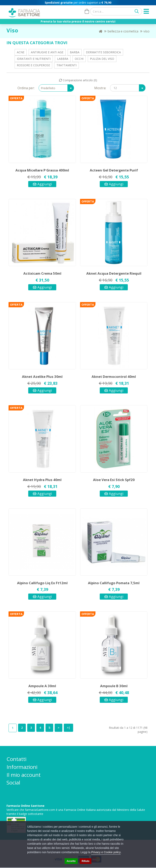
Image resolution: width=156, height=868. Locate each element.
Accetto (71, 861)
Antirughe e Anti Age (47, 52)
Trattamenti (67, 65)
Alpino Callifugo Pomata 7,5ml (114, 583)
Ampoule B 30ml (114, 686)
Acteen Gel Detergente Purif (114, 170)
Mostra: (100, 88)
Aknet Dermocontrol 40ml (114, 377)
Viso (146, 31)
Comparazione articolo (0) (78, 80)
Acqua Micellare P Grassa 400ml (42, 170)
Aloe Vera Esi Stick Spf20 (114, 480)
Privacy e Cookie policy (106, 852)
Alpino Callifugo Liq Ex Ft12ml (42, 583)
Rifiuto (86, 861)
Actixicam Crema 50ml (42, 273)
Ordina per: (26, 88)
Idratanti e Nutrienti (34, 59)
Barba (75, 52)
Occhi (79, 59)
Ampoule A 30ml (42, 686)
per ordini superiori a (78, 3)
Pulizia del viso (102, 59)
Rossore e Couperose (33, 65)
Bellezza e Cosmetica (123, 31)
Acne (21, 52)
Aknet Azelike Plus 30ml (42, 377)
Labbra (63, 59)
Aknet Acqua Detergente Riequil (114, 273)
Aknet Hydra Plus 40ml (42, 480)
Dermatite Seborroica (103, 52)
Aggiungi (42, 184)
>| (68, 728)
